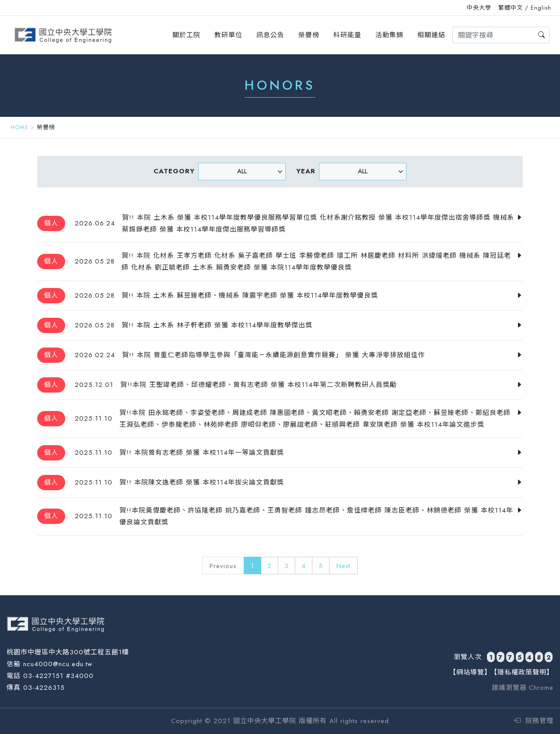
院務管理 (534, 721)
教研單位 (228, 35)
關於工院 (186, 35)
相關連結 (431, 35)
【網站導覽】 (470, 672)
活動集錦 (389, 35)
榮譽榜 (309, 35)
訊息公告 (270, 35)
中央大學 (479, 8)
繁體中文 (511, 8)
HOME (19, 127)
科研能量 (347, 35)
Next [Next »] (343, 566)
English (541, 8)
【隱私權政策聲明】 (522, 672)
